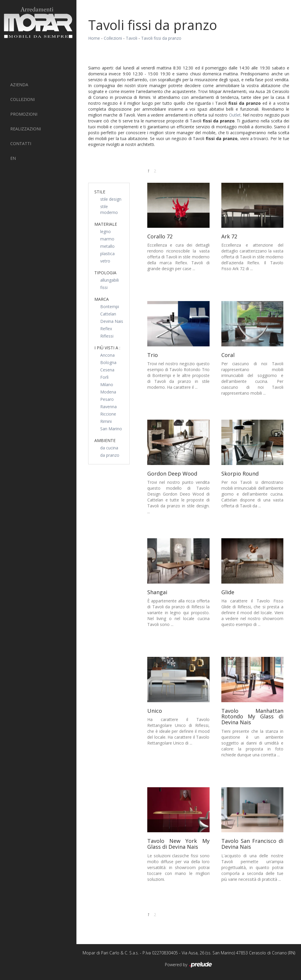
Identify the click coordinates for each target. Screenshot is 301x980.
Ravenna (108, 407)
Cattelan (108, 314)
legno (106, 231)
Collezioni (22, 99)
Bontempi (110, 307)
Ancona (107, 355)
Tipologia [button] (105, 273)
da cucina (109, 448)
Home (94, 38)
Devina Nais (112, 321)
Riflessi (107, 336)
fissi (104, 287)
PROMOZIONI (24, 114)
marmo (107, 239)
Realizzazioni (26, 129)
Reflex (106, 329)
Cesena (107, 370)
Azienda (19, 85)
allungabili (109, 280)
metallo (107, 246)
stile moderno (109, 209)
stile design (111, 199)
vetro (105, 261)
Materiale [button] (106, 224)
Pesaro (107, 399)
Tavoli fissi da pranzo (161, 38)
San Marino (111, 429)
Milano (107, 384)
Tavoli (132, 38)
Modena (108, 392)
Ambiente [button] (105, 440)
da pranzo (110, 455)
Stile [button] (100, 192)
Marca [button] (102, 299)
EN (13, 158)
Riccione (108, 414)
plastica (107, 254)
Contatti (21, 143)
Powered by (189, 965)
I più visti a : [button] (107, 348)
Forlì (104, 377)
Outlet (235, 115)
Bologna (108, 362)
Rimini (106, 421)
